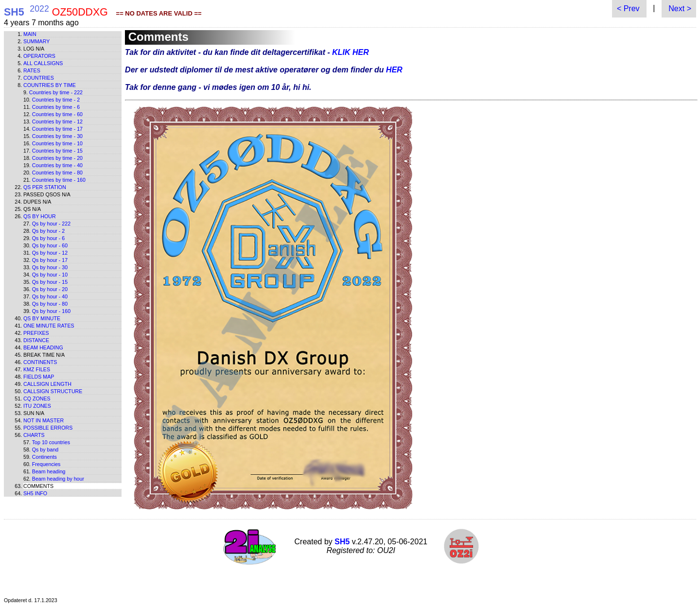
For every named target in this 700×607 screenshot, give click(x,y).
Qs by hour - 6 (49, 238)
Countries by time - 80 (57, 173)
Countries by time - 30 (57, 136)
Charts (34, 435)
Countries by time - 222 (56, 92)
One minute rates (49, 326)
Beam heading (43, 347)
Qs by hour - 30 (50, 267)
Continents (40, 362)
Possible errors (48, 428)
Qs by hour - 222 (51, 224)
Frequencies (46, 464)
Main (30, 34)
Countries (39, 78)
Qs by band (45, 450)
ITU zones (37, 406)
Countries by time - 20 (57, 158)
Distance (36, 340)
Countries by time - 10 (57, 143)
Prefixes (36, 333)
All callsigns (43, 63)
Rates (32, 70)
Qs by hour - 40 (50, 296)
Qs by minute (42, 318)
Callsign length (47, 384)
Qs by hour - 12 (50, 253)
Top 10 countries (51, 442)
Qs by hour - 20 (50, 289)
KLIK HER (350, 52)
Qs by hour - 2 (49, 231)
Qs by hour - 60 (50, 245)
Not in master (44, 420)
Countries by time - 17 (57, 129)
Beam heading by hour (58, 479)
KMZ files (37, 369)
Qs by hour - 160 (51, 311)
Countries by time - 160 (59, 180)
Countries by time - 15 (57, 151)
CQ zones (37, 399)
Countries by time (50, 85)
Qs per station (45, 187)
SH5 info (35, 493)
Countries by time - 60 (57, 114)
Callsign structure (53, 391)
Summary (36, 41)
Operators (39, 56)
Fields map (39, 377)
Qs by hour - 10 (50, 275)
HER (394, 70)
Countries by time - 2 (56, 100)
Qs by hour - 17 (50, 260)
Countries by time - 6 (56, 107)
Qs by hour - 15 (50, 282)
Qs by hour (40, 216)
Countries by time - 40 (57, 165)
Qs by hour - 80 (50, 304)
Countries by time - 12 (57, 121)
